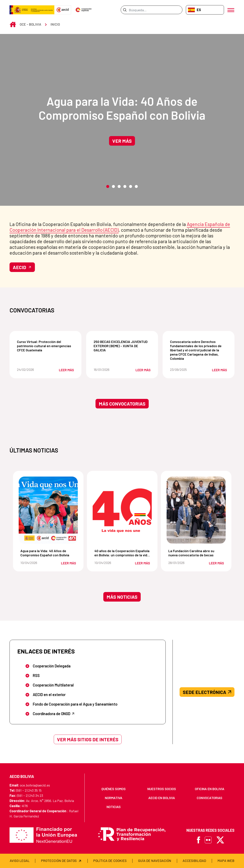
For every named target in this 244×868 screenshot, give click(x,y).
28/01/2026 (182, 563)
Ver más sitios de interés (88, 739)
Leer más (66, 370)
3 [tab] (119, 187)
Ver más (122, 141)
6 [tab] (136, 187)
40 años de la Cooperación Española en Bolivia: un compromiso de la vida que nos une (123, 553)
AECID (22, 267)
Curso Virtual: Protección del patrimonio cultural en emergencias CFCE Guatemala (46, 346)
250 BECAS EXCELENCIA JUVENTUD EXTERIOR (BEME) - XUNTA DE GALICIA (123, 346)
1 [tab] (108, 187)
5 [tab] (131, 187)
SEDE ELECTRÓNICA (207, 692)
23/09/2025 (184, 369)
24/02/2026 (31, 369)
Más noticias (122, 597)
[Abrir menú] (231, 10)
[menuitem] (114, 789)
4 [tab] (125, 187)
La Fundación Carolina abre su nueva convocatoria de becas (197, 553)
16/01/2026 (108, 369)
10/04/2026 (34, 563)
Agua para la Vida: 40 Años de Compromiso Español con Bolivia (122, 108)
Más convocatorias (122, 404)
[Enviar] (125, 10)
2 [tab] (113, 187)
